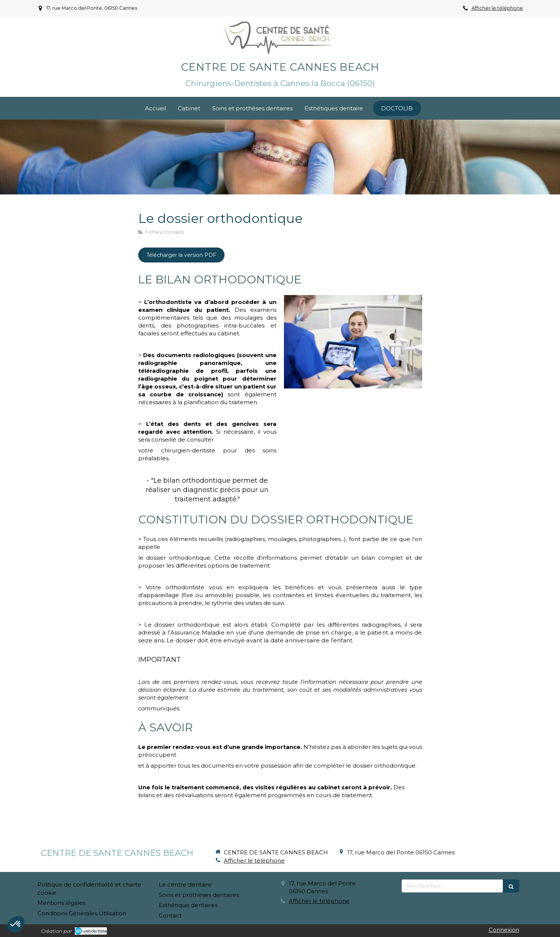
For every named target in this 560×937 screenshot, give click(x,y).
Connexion (504, 930)
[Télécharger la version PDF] (181, 255)
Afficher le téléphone (497, 8)
